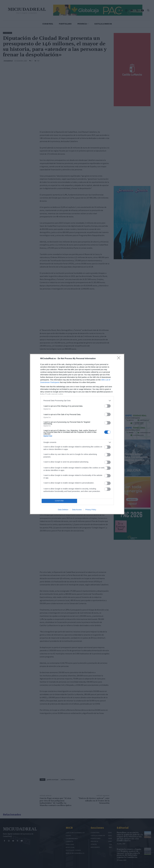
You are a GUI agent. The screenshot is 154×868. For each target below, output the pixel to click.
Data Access (77, 510)
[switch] (107, 406)
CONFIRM (59, 501)
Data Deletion (63, 510)
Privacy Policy (91, 510)
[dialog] (77, 434)
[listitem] (77, 401)
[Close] (119, 359)
